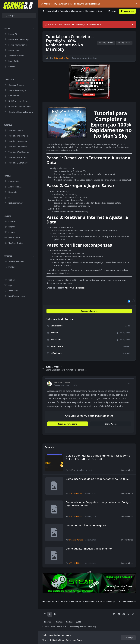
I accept (128, 637)
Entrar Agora (111, 424)
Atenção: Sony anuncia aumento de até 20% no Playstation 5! (70, 4)
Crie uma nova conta (68, 424)
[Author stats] (129, 384)
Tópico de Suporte (89, 311)
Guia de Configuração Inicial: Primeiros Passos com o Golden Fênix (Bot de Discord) (98, 457)
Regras (80, 640)
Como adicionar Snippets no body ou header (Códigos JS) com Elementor (98, 504)
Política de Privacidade (66, 640)
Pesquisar (11, 16)
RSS (79, 622)
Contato (59, 622)
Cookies (69, 622)
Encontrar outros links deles (85, 58)
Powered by (83, 627)
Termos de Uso (49, 640)
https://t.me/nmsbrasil (75, 288)
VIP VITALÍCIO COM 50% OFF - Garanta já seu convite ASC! (73, 24)
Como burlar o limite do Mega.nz (86, 525)
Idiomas (48, 622)
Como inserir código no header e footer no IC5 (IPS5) (98, 479)
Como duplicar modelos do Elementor (89, 549)
